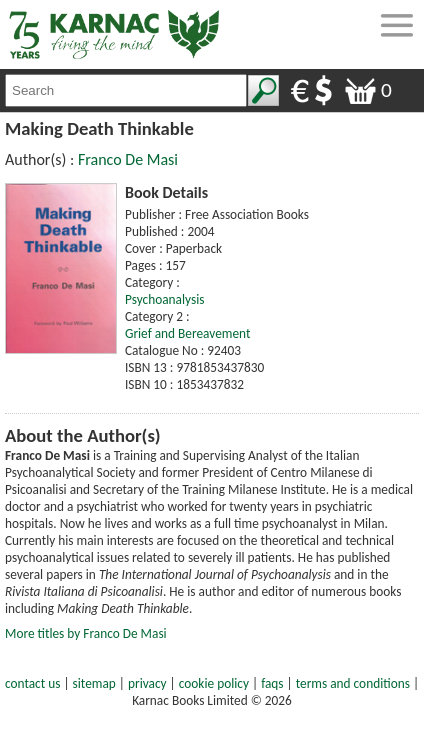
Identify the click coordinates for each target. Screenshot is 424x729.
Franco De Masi (128, 159)
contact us (32, 683)
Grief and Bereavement (187, 333)
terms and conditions (353, 683)
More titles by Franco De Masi (86, 633)
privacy (147, 683)
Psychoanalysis (164, 299)
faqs (272, 683)
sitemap (94, 683)
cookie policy (214, 683)
